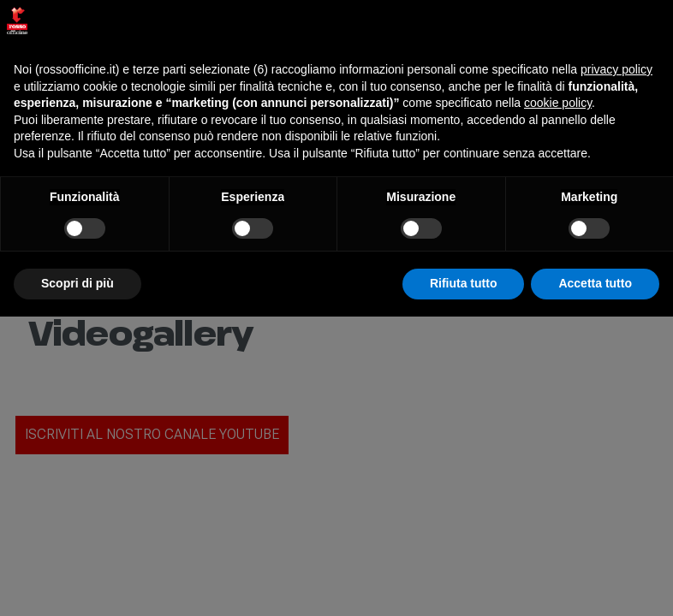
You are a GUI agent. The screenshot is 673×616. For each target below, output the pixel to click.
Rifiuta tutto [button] (464, 283)
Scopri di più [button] (77, 283)
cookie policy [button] (558, 103)
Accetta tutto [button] (595, 283)
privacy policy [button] (616, 69)
